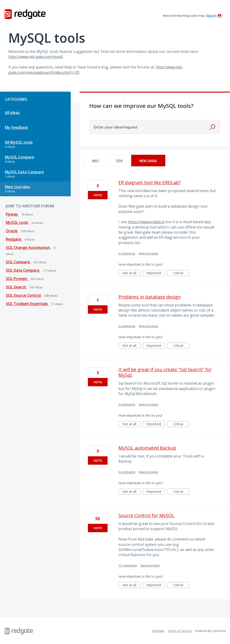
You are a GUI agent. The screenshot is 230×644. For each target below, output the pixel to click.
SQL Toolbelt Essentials (27, 304)
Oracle (12, 231)
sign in (211, 16)
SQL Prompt (17, 279)
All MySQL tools (19, 142)
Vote (98, 195)
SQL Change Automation (28, 248)
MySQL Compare (20, 157)
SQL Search (16, 287)
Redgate (14, 239)
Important (156, 273)
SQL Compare (18, 262)
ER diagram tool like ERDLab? (150, 182)
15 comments (128, 565)
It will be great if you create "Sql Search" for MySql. (165, 372)
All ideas (12, 113)
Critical (181, 273)
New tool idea (17, 187)
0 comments (127, 253)
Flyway (12, 214)
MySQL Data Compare (24, 172)
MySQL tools (18, 222)
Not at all (131, 273)
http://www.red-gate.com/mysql (35, 57)
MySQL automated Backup (147, 448)
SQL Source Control (24, 295)
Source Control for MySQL (146, 515)
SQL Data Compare (23, 270)
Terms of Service (180, 631)
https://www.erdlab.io (146, 222)
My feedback (16, 127)
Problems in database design (150, 297)
